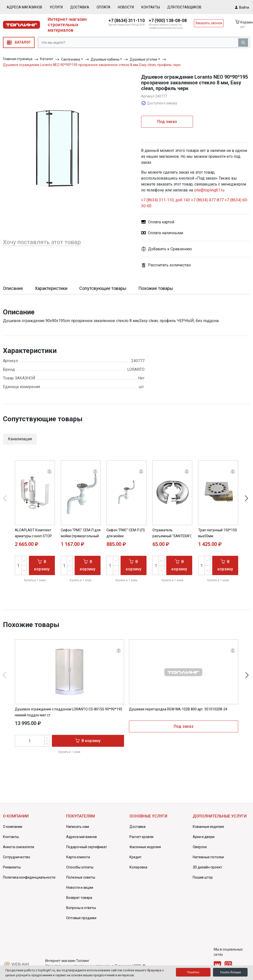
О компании (13, 827)
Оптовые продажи (81, 918)
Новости (126, 7)
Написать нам (78, 827)
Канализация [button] (20, 439)
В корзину (42, 565)
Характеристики (51, 288)
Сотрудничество (17, 857)
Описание (13, 288)
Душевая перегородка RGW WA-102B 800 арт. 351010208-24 (178, 709)
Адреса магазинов (24, 7)
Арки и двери (204, 837)
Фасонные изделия (145, 847)
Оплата (104, 7)
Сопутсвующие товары (103, 288)
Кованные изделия (208, 827)
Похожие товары (156, 288)
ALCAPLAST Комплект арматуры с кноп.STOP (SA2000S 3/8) (33, 536)
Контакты (151, 7)
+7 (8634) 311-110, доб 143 (166, 200)
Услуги (56, 7)
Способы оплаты (80, 867)
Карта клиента (78, 857)
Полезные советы (81, 877)
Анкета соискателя (19, 847)
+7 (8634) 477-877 (207, 200)
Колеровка (138, 867)
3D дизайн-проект (207, 867)
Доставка (80, 7)
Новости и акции (80, 887)
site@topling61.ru (209, 190)
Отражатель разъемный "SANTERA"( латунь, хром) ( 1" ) (172, 536)
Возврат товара (79, 898)
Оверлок (200, 847)
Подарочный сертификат (87, 847)
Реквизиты (12, 867)
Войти (242, 7)
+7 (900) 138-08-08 (168, 20)
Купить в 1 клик (35, 580)
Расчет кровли (141, 837)
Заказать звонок (209, 23)
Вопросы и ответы (81, 908)
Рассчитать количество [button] (166, 265)
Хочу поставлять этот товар (42, 242)
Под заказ (167, 122)
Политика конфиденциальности (29, 877)
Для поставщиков (184, 7)
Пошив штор (203, 877)
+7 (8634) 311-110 (127, 20)
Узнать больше (230, 972)
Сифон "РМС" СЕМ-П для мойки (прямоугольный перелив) (81, 536)
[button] (196, 249)
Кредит (136, 857)
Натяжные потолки (208, 857)
